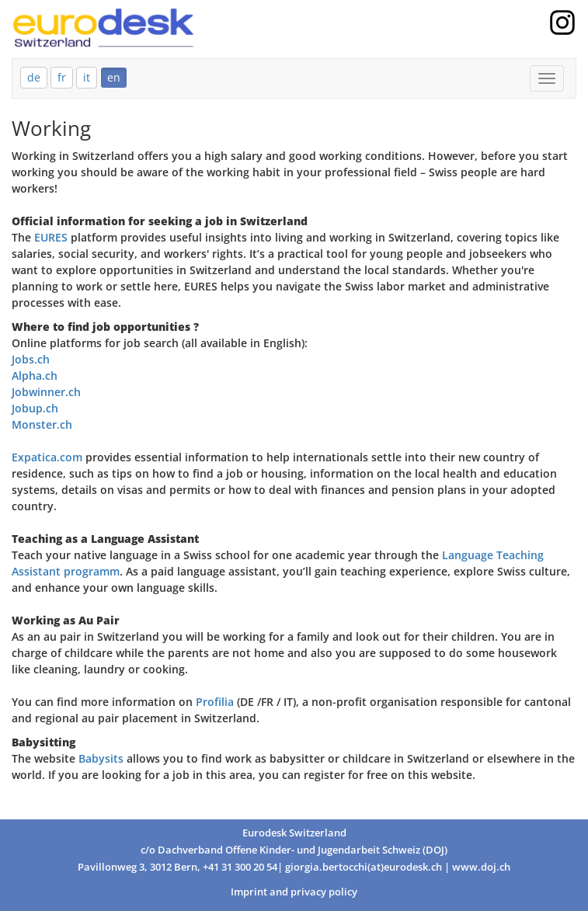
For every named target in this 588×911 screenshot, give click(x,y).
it (87, 77)
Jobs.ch (31, 359)
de (34, 77)
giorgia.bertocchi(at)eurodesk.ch (364, 867)
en (114, 77)
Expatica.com (47, 457)
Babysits (103, 758)
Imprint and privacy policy (294, 892)
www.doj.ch (481, 867)
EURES (51, 237)
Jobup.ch (35, 408)
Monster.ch (42, 424)
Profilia (215, 702)
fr (62, 77)
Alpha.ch (35, 376)
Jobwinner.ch (46, 392)
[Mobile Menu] (547, 78)
